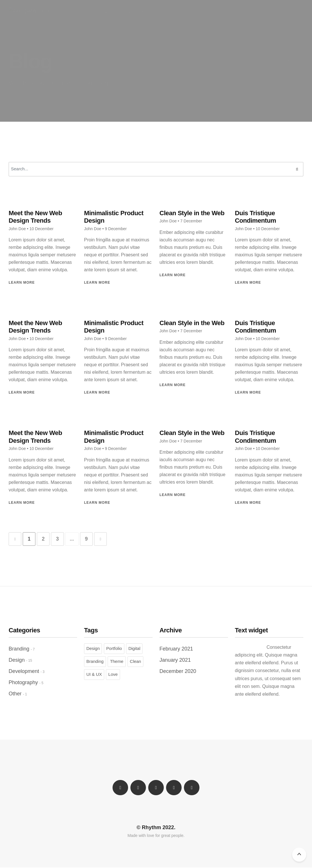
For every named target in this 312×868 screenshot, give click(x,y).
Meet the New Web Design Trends (35, 217)
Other (15, 694)
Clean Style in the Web (192, 213)
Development (24, 671)
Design (17, 660)
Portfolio (114, 649)
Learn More (22, 283)
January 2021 (175, 660)
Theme (117, 662)
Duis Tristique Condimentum (255, 217)
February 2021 (176, 649)
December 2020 (178, 671)
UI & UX (94, 675)
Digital (134, 649)
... (74, 539)
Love (113, 675)
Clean (135, 662)
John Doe (17, 229)
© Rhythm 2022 (155, 828)
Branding (19, 649)
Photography (23, 683)
